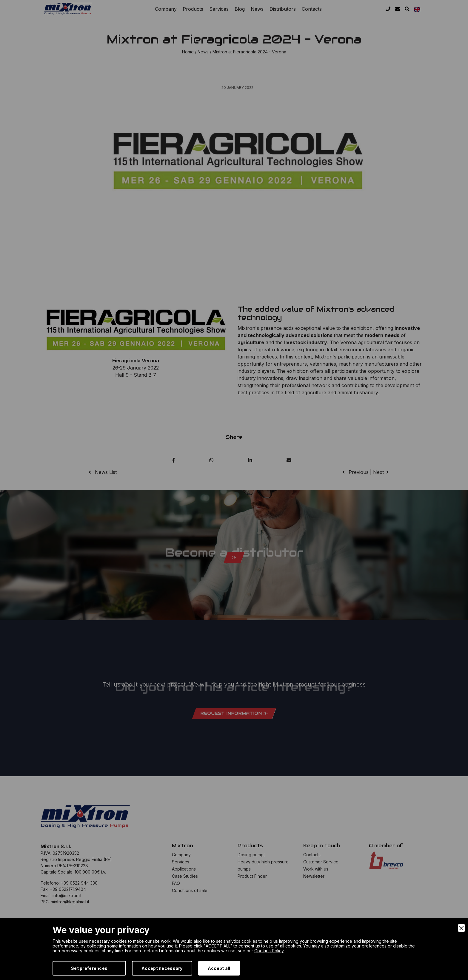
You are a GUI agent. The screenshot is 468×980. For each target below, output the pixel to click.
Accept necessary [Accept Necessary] (162, 968)
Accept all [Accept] (219, 968)
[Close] (461, 928)
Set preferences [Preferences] (89, 968)
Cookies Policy (269, 951)
